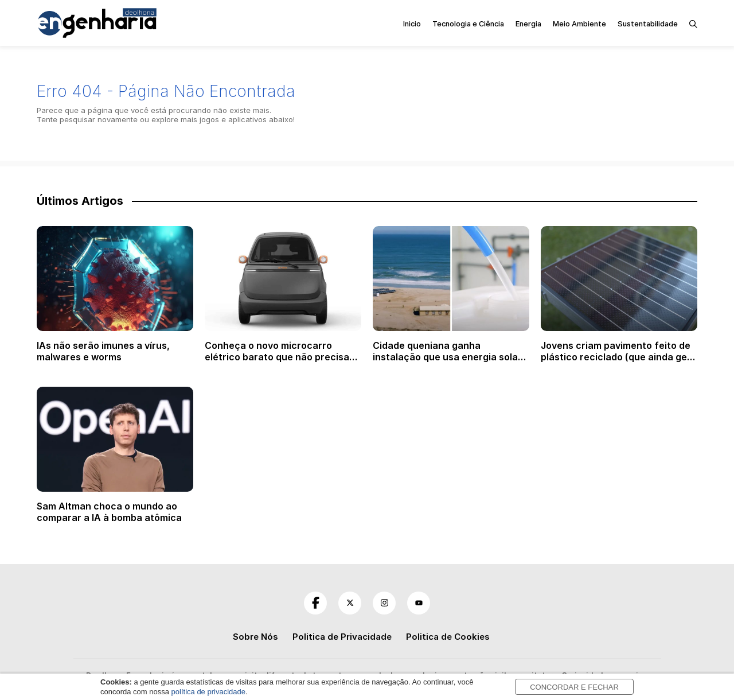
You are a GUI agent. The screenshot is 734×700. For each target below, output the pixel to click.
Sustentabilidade (648, 24)
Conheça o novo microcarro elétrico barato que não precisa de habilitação (277, 357)
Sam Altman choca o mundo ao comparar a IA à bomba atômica (109, 512)
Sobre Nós (255, 637)
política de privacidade (208, 692)
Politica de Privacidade (342, 637)
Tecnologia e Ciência (468, 24)
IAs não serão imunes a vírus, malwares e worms (103, 351)
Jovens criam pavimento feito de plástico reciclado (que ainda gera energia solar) (619, 357)
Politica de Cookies (448, 637)
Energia (528, 24)
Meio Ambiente (579, 24)
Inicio (412, 24)
